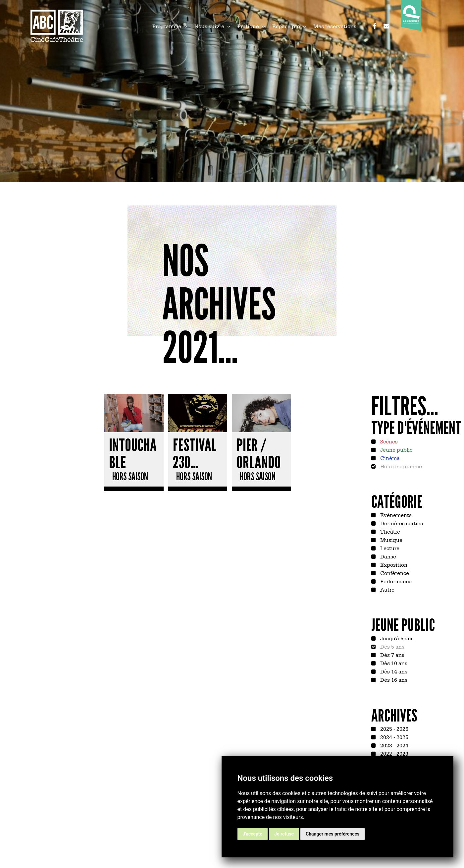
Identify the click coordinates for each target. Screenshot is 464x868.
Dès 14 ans (393, 671)
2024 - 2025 (394, 737)
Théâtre (389, 531)
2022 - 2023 (394, 753)
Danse (387, 556)
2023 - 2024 (394, 745)
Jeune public (396, 449)
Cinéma (389, 458)
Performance (395, 581)
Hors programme (400, 466)
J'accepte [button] (253, 834)
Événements (395, 515)
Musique (391, 540)
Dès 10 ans (393, 663)
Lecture (389, 548)
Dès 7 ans (392, 655)
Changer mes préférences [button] (333, 834)
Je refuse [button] (284, 834)
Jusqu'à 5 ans (396, 638)
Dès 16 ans (393, 679)
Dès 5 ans (392, 646)
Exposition (393, 564)
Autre (387, 589)
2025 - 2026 (394, 728)
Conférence (394, 573)
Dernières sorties (401, 523)
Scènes (388, 441)
